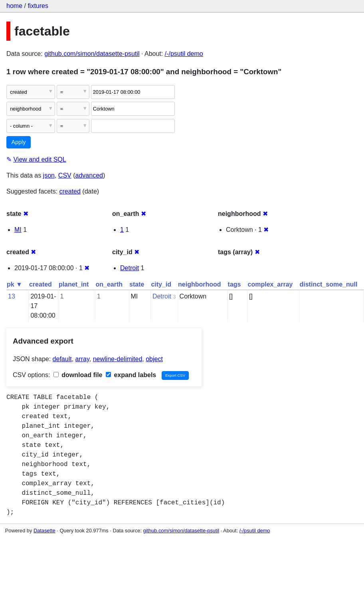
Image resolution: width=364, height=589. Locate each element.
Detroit (130, 268)
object (154, 359)
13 (12, 296)
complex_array (270, 284)
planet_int (74, 284)
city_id (161, 284)
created (70, 191)
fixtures (38, 6)
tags (234, 284)
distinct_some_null (328, 284)
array (82, 359)
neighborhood (200, 284)
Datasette (45, 531)
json (49, 175)
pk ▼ (15, 284)
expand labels (131, 375)
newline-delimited (118, 359)
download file (78, 375)
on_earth (109, 284)
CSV (65, 175)
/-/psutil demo (184, 54)
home (14, 6)
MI (18, 230)
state (137, 284)
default (62, 359)
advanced (89, 175)
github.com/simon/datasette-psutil (92, 54)
